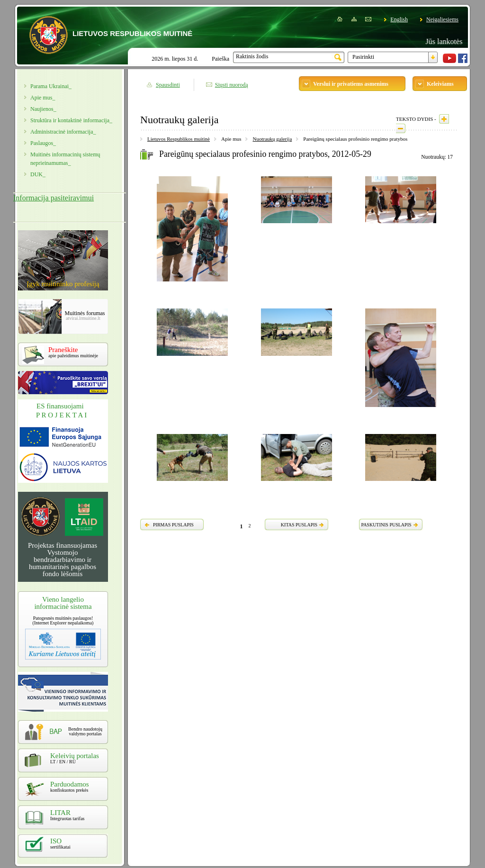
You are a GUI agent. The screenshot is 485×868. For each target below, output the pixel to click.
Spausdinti (168, 85)
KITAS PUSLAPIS (299, 525)
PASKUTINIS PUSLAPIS (386, 525)
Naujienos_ (43, 109)
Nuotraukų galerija (272, 139)
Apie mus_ (43, 98)
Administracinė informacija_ (63, 132)
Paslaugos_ (43, 143)
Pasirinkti (363, 57)
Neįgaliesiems (442, 19)
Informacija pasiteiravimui (54, 198)
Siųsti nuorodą (232, 85)
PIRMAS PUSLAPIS (173, 525)
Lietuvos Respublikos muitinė (179, 139)
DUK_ (38, 174)
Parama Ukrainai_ (51, 86)
